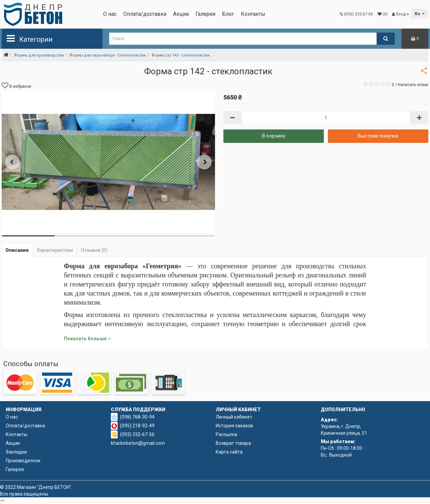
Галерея (205, 14)
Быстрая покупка (378, 136)
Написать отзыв (413, 85)
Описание (17, 250)
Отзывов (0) (94, 250)
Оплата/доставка (145, 14)
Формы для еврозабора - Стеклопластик (108, 55)
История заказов (234, 426)
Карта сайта (229, 452)
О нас (110, 14)
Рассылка (226, 434)
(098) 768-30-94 (137, 417)
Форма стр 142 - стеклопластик (181, 55)
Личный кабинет (234, 417)
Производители (23, 461)
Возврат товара (233, 443)
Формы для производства (39, 55)
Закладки (16, 452)
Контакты (253, 14)
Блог (228, 14)
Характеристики (55, 250)
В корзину (274, 136)
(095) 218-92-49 (137, 426)
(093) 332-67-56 (137, 434)
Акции (181, 14)
